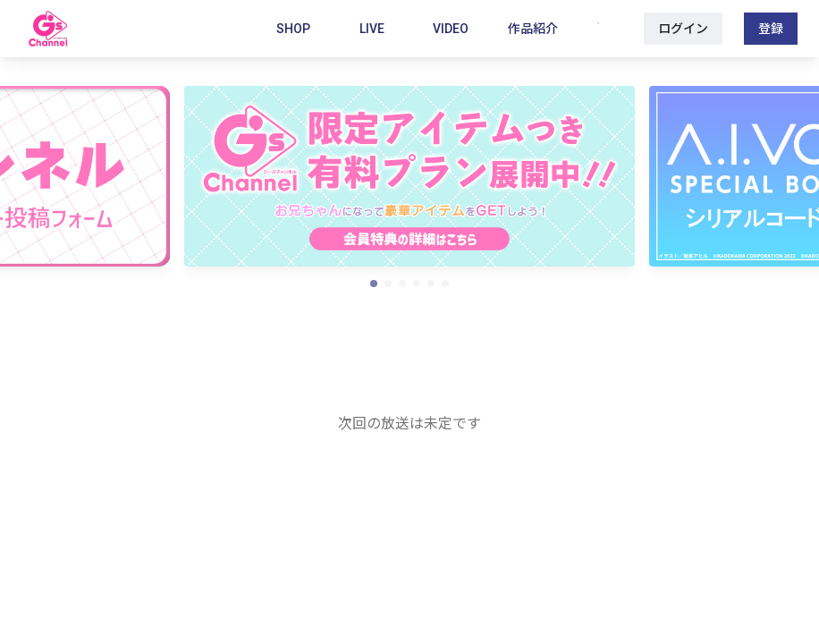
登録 (771, 29)
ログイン (683, 29)
